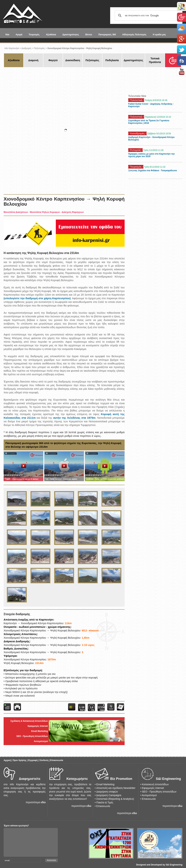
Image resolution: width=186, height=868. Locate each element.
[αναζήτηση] (146, 16)
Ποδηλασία (112, 60)
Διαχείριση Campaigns (109, 795)
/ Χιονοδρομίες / (137, 133)
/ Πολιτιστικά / (136, 100)
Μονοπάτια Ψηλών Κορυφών (45, 212)
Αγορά (19, 35)
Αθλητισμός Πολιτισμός (134, 35)
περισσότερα (33, 802)
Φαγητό (53, 60)
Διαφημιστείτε (30, 779)
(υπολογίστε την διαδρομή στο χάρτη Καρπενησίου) (37, 298)
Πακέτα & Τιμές (105, 802)
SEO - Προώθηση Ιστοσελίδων (32, 736)
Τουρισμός (34, 35)
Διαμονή (33, 60)
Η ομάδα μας (159, 35)
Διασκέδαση (73, 60)
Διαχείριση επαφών (107, 792)
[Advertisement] (69, 79)
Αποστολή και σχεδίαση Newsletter (116, 788)
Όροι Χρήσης (20, 760)
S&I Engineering (168, 779)
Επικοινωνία (57, 760)
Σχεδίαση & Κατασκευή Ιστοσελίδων (29, 721)
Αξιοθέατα (51, 35)
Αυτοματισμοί (41, 741)
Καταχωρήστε (77, 779)
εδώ (43, 802)
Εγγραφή (33, 760)
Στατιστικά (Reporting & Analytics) (115, 799)
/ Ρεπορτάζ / (135, 150)
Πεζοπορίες (39, 48)
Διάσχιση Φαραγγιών (73, 212)
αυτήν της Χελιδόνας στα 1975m (74, 418)
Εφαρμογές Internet (38, 726)
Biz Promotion (121, 779)
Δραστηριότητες (71, 35)
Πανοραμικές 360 (107, 35)
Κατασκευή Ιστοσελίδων (155, 784)
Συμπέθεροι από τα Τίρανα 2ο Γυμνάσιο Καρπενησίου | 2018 (149, 122)
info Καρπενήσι (12, 48)
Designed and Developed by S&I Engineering (159, 865)
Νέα (7, 35)
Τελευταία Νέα (137, 96)
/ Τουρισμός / (136, 167)
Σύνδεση (44, 760)
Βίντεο (89, 35)
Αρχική (7, 760)
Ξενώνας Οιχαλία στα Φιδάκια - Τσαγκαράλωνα (153, 171)
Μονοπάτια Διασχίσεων (16, 212)
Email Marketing (40, 731)
